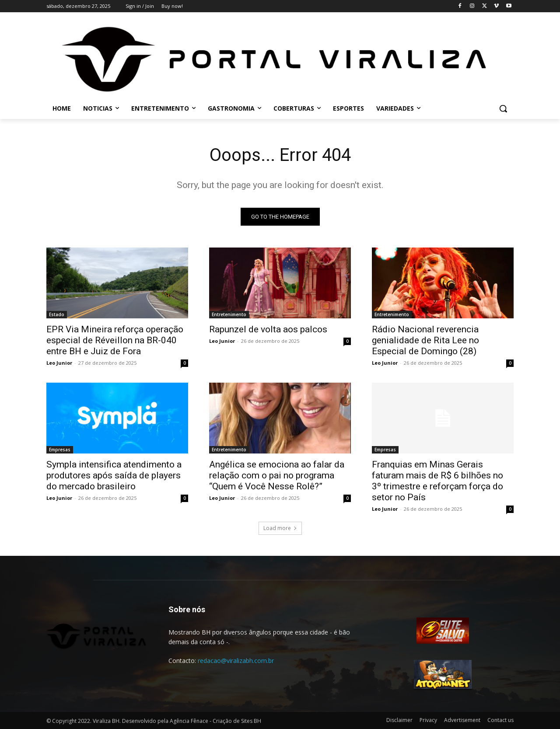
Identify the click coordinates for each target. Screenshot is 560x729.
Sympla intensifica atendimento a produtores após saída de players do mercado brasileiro (114, 475)
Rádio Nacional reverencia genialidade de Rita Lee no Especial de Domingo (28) (425, 340)
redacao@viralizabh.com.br (236, 661)
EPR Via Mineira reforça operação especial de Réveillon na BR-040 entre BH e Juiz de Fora (115, 340)
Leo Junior (59, 363)
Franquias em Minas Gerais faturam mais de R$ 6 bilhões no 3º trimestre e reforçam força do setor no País (437, 481)
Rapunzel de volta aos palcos (268, 329)
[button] (503, 108)
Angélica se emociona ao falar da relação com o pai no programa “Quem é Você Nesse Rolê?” (277, 475)
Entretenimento (229, 314)
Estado (57, 314)
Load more (280, 528)
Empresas (60, 450)
